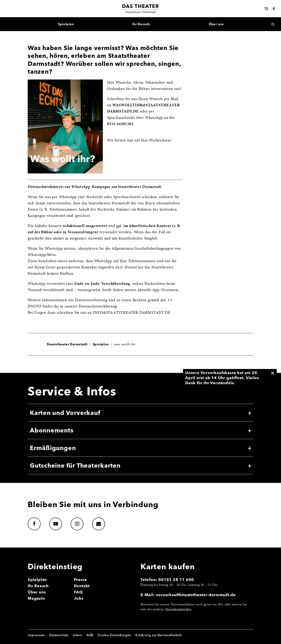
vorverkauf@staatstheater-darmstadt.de (196, 595)
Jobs (79, 598)
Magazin (36, 598)
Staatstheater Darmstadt (67, 344)
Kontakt (82, 586)
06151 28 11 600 (176, 579)
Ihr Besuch (38, 586)
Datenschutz (59, 635)
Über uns (37, 592)
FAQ (78, 592)
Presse (80, 579)
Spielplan (101, 344)
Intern (77, 635)
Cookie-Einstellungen (114, 635)
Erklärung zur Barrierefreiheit (159, 635)
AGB (90, 635)
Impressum (36, 635)
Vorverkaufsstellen (178, 609)
